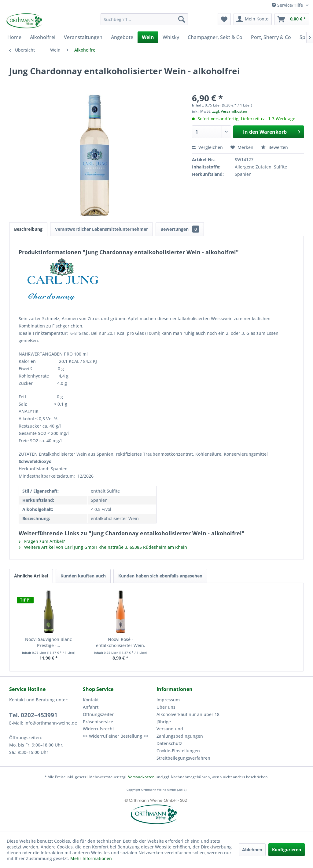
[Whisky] (171, 37)
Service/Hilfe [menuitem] (288, 5)
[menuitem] (144, 19)
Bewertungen (180, 229)
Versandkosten (141, 777)
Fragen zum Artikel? (42, 541)
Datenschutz (169, 743)
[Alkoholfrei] (43, 37)
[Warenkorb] (292, 19)
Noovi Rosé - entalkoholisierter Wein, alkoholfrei (121, 642)
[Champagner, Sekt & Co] (215, 37)
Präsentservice (98, 722)
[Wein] (148, 37)
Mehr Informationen (91, 858)
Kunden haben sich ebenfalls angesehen (160, 576)
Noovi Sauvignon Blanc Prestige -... (48, 642)
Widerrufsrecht (98, 729)
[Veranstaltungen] (83, 37)
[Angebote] (122, 37)
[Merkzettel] (224, 19)
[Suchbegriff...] (144, 19)
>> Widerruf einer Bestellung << (116, 736)
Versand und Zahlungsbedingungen (180, 732)
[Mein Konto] (253, 19)
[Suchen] (182, 19)
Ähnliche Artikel (31, 576)
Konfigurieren (287, 850)
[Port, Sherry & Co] (271, 37)
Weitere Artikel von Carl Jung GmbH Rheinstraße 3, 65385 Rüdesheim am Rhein (103, 547)
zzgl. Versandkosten (230, 111)
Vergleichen (207, 147)
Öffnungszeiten (99, 714)
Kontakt (91, 700)
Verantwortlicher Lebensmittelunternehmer (101, 229)
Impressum (168, 700)
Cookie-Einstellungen (178, 751)
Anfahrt (91, 707)
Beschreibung (28, 229)
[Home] (14, 37)
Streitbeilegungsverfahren (183, 758)
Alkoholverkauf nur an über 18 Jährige (188, 718)
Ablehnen (252, 850)
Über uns (166, 707)
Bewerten (274, 147)
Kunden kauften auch (83, 576)
